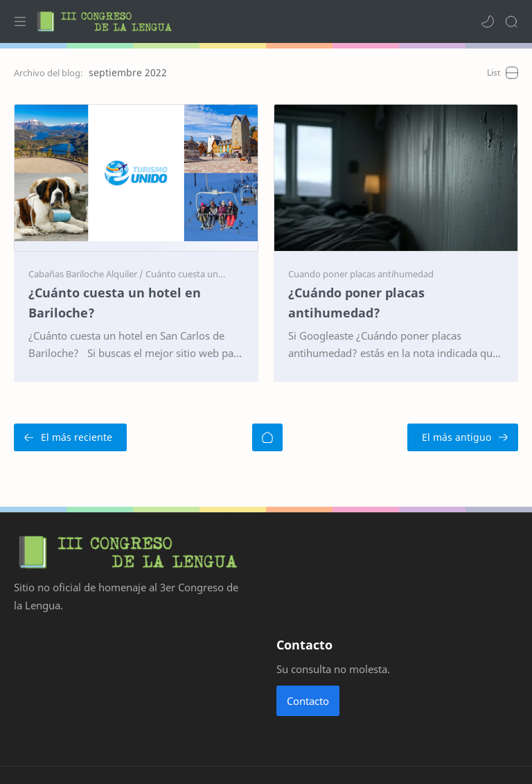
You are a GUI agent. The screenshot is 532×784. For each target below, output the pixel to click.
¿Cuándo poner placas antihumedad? (356, 303)
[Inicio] (267, 437)
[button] (488, 21)
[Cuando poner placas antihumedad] (361, 274)
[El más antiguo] (463, 437)
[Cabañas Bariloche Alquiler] (86, 274)
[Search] (511, 21)
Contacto (308, 701)
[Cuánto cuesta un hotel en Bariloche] (220, 274)
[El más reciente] (70, 437)
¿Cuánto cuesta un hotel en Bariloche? (115, 303)
